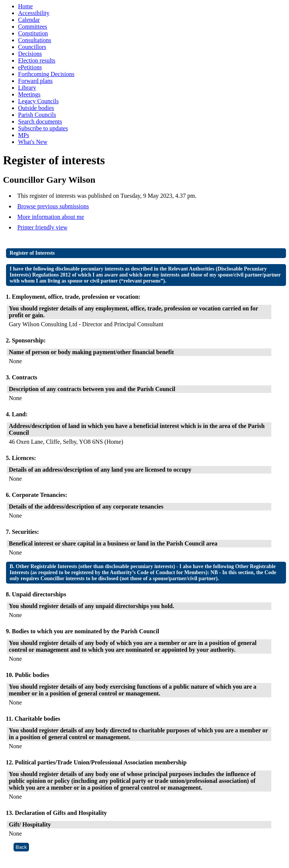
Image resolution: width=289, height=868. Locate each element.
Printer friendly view (42, 227)
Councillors (32, 47)
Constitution (33, 33)
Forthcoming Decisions (46, 74)
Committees (33, 27)
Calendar (29, 20)
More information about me (51, 217)
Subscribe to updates (43, 128)
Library (27, 88)
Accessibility (34, 13)
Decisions (30, 54)
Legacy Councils (38, 101)
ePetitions (30, 67)
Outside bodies (36, 108)
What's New (33, 142)
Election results (37, 60)
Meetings (29, 94)
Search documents (40, 121)
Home (25, 6)
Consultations (35, 40)
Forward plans (35, 81)
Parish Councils (37, 115)
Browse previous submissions (53, 206)
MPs (24, 135)
